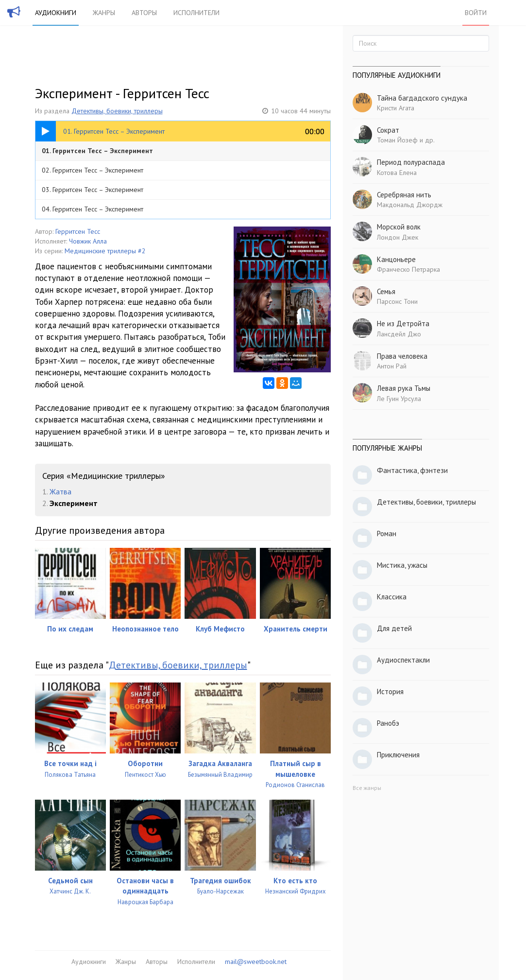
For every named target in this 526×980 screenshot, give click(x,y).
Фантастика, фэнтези (412, 470)
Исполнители (196, 13)
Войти (476, 13)
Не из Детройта (403, 324)
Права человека (402, 356)
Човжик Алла (88, 241)
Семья (386, 291)
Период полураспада (411, 162)
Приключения (398, 755)
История (390, 691)
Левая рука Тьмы (404, 388)
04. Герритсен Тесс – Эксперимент (93, 209)
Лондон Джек (398, 237)
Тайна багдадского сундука (422, 98)
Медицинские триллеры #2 (105, 251)
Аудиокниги (56, 13)
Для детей (394, 628)
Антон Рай (392, 366)
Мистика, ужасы (402, 565)
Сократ (388, 130)
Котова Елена (397, 173)
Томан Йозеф (397, 140)
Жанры (104, 13)
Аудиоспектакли (403, 660)
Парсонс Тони (397, 301)
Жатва (60, 491)
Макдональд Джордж (410, 205)
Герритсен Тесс (78, 231)
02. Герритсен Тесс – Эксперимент (93, 170)
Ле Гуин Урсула (399, 399)
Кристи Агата (396, 108)
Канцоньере (396, 259)
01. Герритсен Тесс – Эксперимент (97, 151)
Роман (387, 534)
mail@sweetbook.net (256, 962)
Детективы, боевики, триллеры (117, 111)
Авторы (144, 13)
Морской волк (399, 227)
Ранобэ (388, 723)
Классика (392, 597)
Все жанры (367, 788)
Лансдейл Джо (399, 334)
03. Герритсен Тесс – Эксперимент (93, 190)
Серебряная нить (404, 195)
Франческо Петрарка (408, 269)
